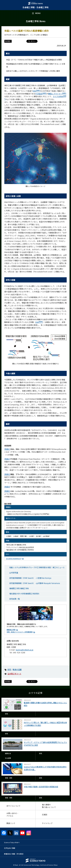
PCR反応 (41, 94)
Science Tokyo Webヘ (12, 842)
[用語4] (7, 487)
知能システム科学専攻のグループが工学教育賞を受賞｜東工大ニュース (37, 567)
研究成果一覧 (15, 599)
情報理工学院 (11, 630)
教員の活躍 (17, 669)
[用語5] (7, 491)
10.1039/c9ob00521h (15, 558)
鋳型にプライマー (57, 94)
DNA (37, 91)
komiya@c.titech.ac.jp (25, 650)
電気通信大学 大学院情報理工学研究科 (24, 594)
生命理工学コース (14, 674)
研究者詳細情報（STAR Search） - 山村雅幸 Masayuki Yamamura (35, 583)
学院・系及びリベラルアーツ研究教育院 (20, 632)
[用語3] (7, 474)
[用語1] (7, 449)
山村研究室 (14, 573)
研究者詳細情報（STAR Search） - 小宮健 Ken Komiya (30, 578)
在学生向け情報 (10, 848)
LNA (39, 322)
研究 (9, 669)
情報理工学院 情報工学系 (19, 588)
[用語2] (7, 459)
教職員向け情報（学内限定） (14, 854)
